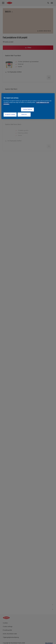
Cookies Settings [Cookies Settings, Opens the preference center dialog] (27, 109)
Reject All (24, 114)
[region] (28, 106)
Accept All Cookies (10, 114)
